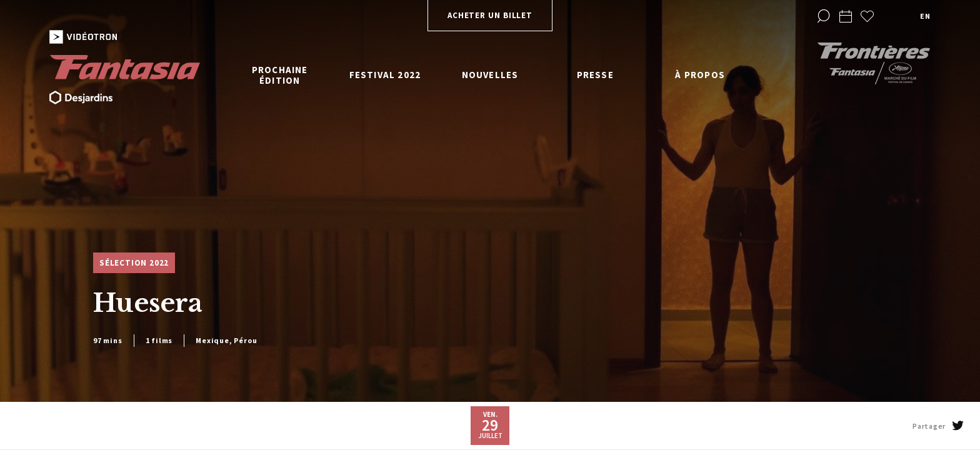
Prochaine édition (280, 75)
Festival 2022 (385, 75)
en (925, 16)
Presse (595, 75)
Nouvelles (490, 75)
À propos (700, 75)
